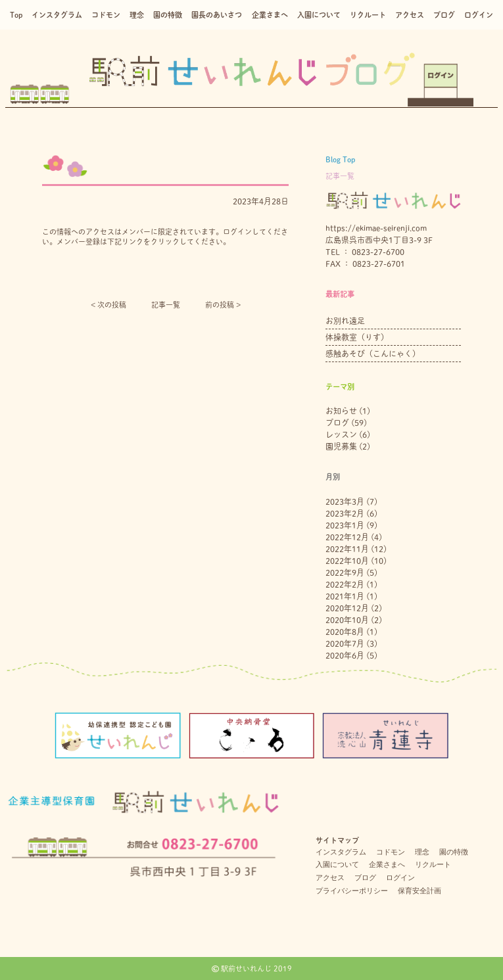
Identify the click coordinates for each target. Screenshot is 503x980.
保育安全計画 (419, 891)
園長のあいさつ (217, 15)
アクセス (410, 15)
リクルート (368, 15)
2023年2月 (345, 513)
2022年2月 (345, 584)
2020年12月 (347, 608)
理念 (137, 15)
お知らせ (341, 411)
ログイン (479, 15)
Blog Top (340, 159)
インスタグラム (57, 15)
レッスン (341, 434)
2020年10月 (347, 620)
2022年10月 (347, 561)
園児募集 (341, 446)
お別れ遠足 (345, 321)
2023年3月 (345, 502)
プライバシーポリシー (352, 891)
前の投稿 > (223, 305)
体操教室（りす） (357, 337)
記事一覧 (166, 305)
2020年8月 (345, 632)
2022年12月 (347, 537)
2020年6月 (345, 655)
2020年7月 (345, 643)
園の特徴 (168, 15)
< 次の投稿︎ (108, 305)
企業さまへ (270, 15)
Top (16, 15)
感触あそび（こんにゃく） (373, 354)
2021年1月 (345, 596)
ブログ (444, 15)
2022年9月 (345, 572)
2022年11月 (347, 549)
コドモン (106, 15)
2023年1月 (345, 525)
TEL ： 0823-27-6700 (365, 252)
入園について (319, 15)
